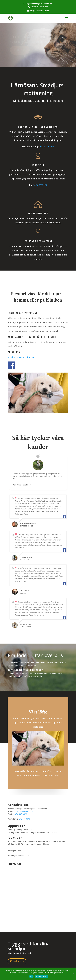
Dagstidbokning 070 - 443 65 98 (38, 4)
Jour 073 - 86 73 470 (39, 7)
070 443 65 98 (21, 814)
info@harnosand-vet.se (24, 812)
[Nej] (73, 974)
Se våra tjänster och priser (22, 357)
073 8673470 (24, 819)
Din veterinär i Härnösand (28, 37)
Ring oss (20, 50)
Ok (31, 977)
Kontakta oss (17, 961)
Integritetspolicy (41, 977)
